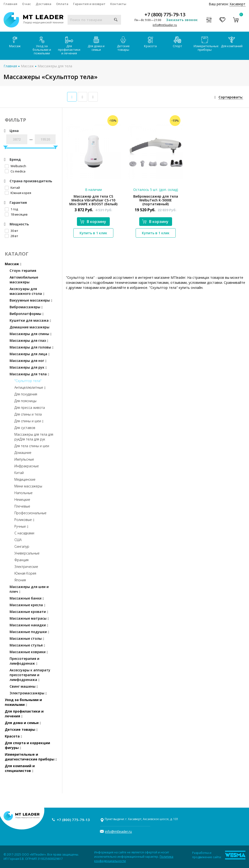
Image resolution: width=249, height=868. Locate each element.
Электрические (26, 567)
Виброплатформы (27, 314)
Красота (150, 42)
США (18, 540)
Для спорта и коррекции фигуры (27, 745)
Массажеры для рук (28, 367)
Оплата (62, 4)
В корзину (93, 222)
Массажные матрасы (29, 618)
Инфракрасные (27, 466)
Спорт (177, 42)
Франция (21, 560)
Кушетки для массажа (30, 320)
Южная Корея (25, 573)
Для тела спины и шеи (32, 446)
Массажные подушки (29, 632)
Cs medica (15, 171)
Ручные (21, 526)
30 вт (12, 231)
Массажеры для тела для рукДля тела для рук (34, 437)
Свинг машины (24, 686)
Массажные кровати (29, 612)
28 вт (12, 236)
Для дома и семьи (96, 44)
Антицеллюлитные (30, 387)
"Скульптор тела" (28, 381)
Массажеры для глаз (29, 340)
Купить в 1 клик (93, 233)
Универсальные (27, 553)
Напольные (23, 493)
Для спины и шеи (29, 421)
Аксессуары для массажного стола (27, 291)
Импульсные (24, 459)
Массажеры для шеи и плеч (29, 589)
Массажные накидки (29, 625)
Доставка (43, 4)
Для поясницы (25, 401)
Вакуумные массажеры (31, 300)
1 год (11, 209)
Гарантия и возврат (89, 4)
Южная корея (18, 193)
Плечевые (22, 506)
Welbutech (15, 166)
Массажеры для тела (55, 66)
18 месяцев (16, 214)
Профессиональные (30, 513)
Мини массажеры (28, 486)
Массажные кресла (27, 605)
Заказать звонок (182, 20)
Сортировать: (231, 97)
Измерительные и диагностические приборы (31, 757)
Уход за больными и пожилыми (42, 46)
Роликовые (24, 520)
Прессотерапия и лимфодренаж (24, 661)
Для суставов (25, 428)
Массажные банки (27, 598)
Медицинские (25, 479)
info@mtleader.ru (165, 25)
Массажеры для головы (32, 347)
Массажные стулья (27, 645)
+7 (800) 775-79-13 (165, 15)
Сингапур (22, 546)
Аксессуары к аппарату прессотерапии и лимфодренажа (30, 675)
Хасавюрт (237, 4)
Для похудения (26, 394)
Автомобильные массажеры (24, 280)
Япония (20, 580)
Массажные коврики (29, 652)
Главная (10, 4)
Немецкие (22, 500)
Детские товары (123, 44)
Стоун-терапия (23, 271)
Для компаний (232, 42)
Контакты (118, 4)
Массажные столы (27, 638)
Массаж (15, 42)
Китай (12, 188)
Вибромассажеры (26, 307)
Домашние (23, 453)
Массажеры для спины (31, 334)
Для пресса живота (30, 408)
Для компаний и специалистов (20, 768)
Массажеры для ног (28, 361)
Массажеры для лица (30, 354)
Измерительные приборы (206, 44)
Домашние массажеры (29, 327)
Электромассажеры (28, 693)
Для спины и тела (28, 414)
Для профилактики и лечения (69, 46)
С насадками (24, 533)
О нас (26, 4)
